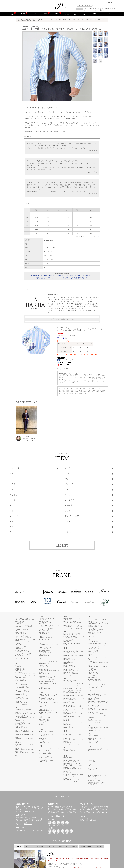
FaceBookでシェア (65, 360)
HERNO (102, 9)
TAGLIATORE (96, 9)
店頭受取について (64, 369)
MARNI (107, 9)
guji (85, 9)
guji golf (67, 14)
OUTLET (107, 14)
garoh (76, 14)
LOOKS (45, 14)
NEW (12, 14)
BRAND (23, 14)
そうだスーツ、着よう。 (98, 10)
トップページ (20, 19)
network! (85, 14)
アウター (112, 9)
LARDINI (89, 9)
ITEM (34, 14)
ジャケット (87, 10)
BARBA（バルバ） (31, 19)
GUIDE (95, 14)
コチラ (98, 236)
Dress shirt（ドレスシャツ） (47, 19)
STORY (57, 14)
